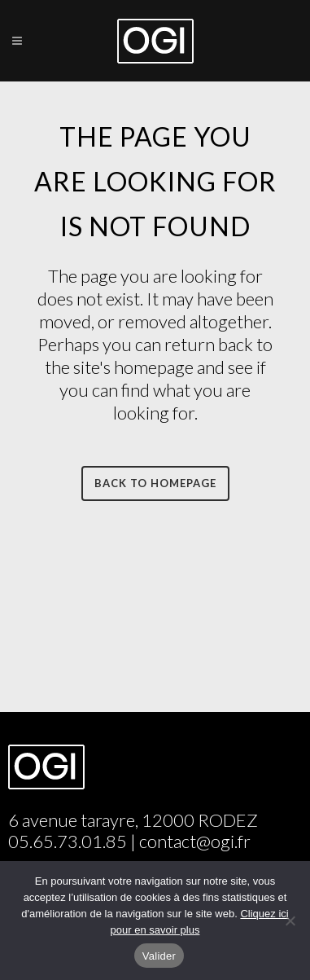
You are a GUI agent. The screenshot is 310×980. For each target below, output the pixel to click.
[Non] (290, 921)
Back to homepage (155, 483)
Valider (159, 956)
